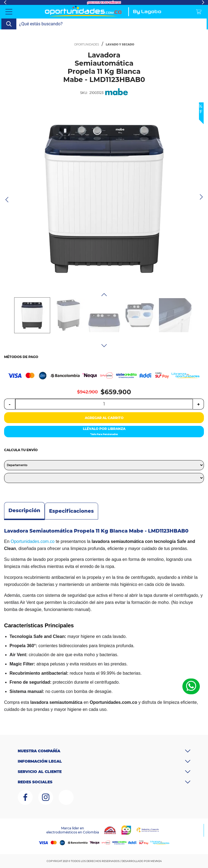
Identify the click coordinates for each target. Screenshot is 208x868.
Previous (5, 2)
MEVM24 (156, 861)
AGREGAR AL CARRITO (104, 418)
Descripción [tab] (24, 511)
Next (203, 2)
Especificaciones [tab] (71, 511)
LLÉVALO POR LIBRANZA (104, 432)
